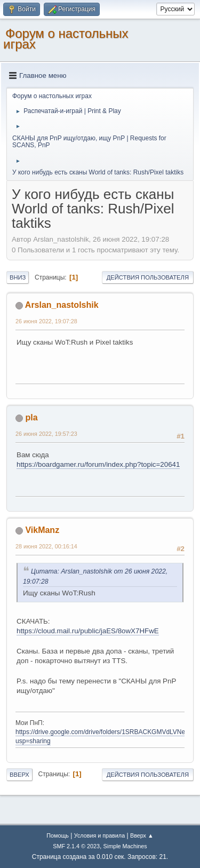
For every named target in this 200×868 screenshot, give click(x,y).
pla (31, 417)
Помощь (58, 835)
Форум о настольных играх (66, 39)
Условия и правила (99, 835)
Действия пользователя (148, 277)
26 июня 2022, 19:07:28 (46, 321)
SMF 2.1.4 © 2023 (76, 846)
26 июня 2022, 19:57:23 (46, 434)
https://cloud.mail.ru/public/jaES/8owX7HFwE (88, 631)
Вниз (18, 277)
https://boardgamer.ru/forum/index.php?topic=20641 (98, 464)
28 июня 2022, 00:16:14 (46, 546)
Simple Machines (125, 846)
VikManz (42, 530)
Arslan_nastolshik (62, 305)
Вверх (19, 775)
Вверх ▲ (142, 835)
